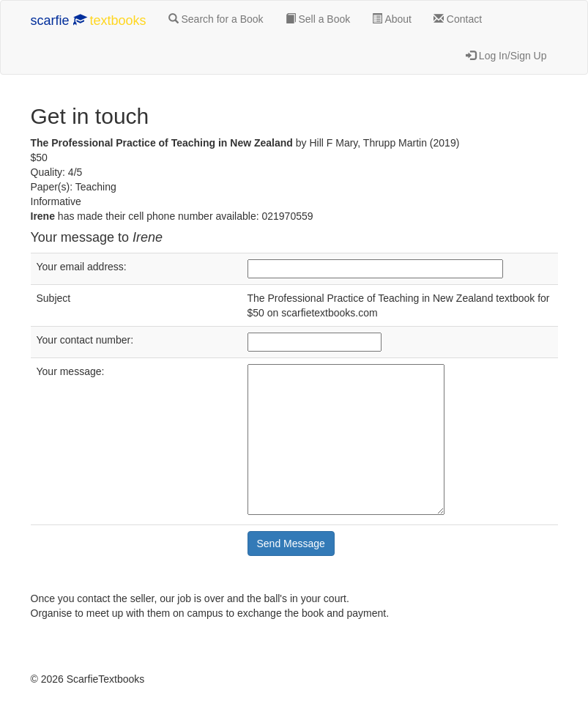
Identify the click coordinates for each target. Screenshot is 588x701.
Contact (458, 19)
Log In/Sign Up (506, 56)
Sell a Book (318, 19)
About (392, 19)
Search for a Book (216, 19)
